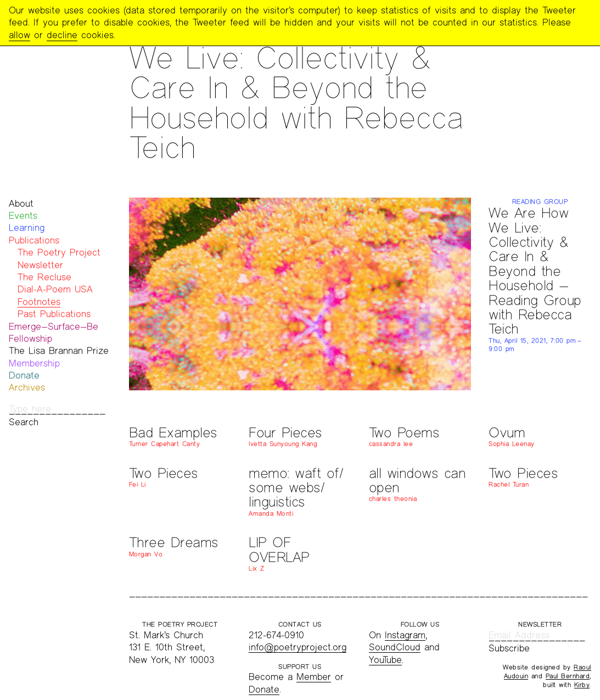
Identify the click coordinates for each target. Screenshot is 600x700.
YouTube (385, 660)
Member (314, 677)
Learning (27, 228)
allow (19, 35)
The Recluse (44, 277)
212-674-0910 (276, 635)
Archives (27, 387)
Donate (24, 375)
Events (23, 215)
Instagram (405, 635)
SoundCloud (395, 647)
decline (62, 35)
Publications (34, 240)
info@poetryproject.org (298, 647)
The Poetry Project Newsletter (59, 258)
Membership (34, 363)
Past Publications (54, 314)
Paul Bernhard (568, 676)
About (21, 203)
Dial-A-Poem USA (55, 289)
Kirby (582, 685)
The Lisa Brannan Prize (59, 351)
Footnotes (39, 302)
